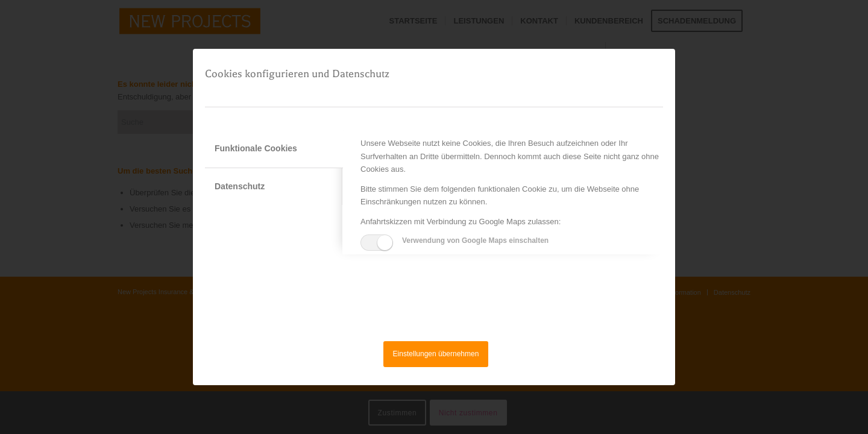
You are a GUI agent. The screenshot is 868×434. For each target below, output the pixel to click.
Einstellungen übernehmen (436, 354)
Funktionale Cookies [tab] (256, 148)
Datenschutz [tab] (240, 186)
